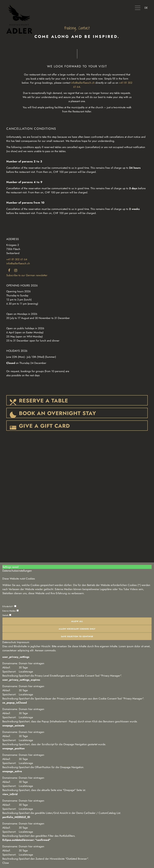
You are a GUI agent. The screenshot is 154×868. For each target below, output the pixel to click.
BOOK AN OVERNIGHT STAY (57, 413)
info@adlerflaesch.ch (83, 83)
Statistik (7, 615)
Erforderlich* (9, 606)
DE (146, 8)
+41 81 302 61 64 (17, 259)
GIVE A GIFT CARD (44, 426)
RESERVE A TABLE (44, 401)
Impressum (23, 642)
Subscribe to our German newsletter (27, 275)
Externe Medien (11, 611)
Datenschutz (9, 642)
